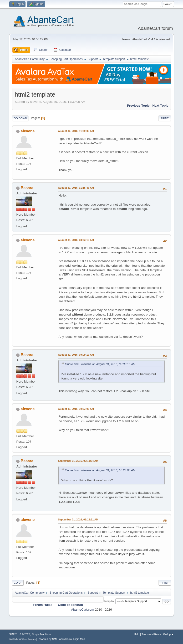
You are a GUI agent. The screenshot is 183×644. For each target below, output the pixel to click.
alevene (28, 131)
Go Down (20, 118)
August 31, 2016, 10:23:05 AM (76, 409)
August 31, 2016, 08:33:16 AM (76, 240)
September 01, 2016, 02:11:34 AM (78, 461)
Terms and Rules (151, 634)
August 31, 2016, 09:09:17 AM (76, 355)
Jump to (109, 601)
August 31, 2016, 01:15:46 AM (76, 188)
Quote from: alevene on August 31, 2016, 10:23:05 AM (100, 470)
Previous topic (138, 106)
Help (137, 634)
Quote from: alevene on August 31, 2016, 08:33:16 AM (100, 364)
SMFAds (13, 639)
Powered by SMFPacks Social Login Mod (61, 639)
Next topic (160, 106)
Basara (27, 188)
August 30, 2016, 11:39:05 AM (76, 131)
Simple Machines (41, 634)
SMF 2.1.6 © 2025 (20, 634)
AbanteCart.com (82, 610)
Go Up (18, 583)
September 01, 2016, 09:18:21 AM (78, 519)
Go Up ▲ (169, 634)
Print (165, 118)
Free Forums (29, 639)
